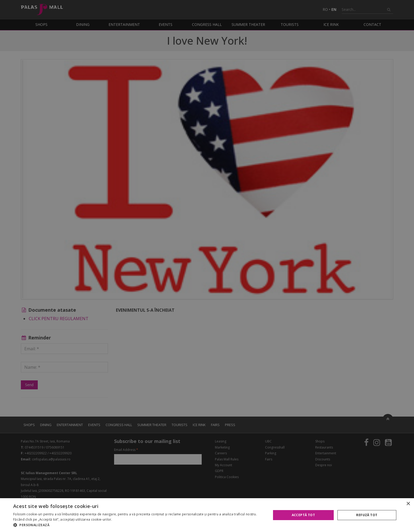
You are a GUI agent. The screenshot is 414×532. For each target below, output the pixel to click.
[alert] (207, 266)
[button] (138, 525)
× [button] (408, 504)
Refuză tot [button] (367, 515)
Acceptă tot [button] (303, 515)
